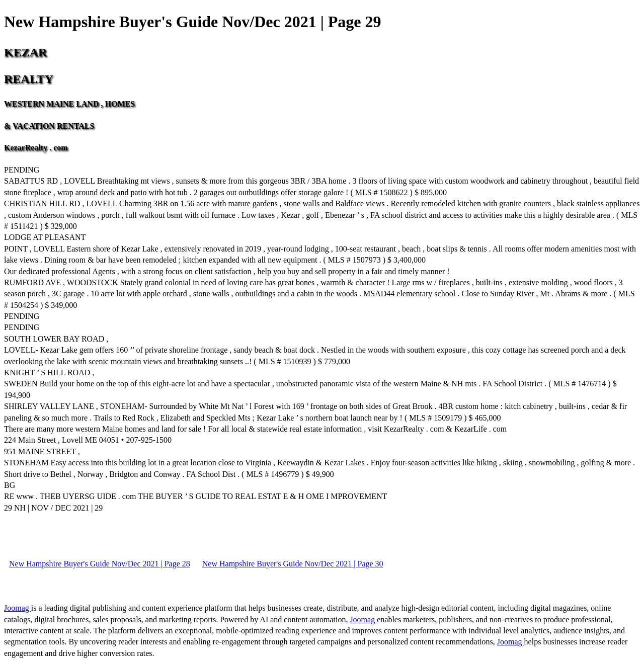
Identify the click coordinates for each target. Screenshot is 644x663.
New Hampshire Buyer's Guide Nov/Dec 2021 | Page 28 (100, 564)
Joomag (18, 608)
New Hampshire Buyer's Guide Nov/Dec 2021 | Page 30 (293, 564)
